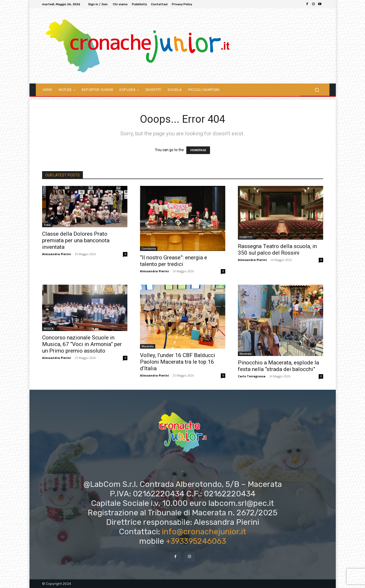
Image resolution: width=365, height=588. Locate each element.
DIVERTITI (246, 237)
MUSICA (49, 329)
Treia (47, 225)
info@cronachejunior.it (204, 532)
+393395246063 (196, 541)
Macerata (148, 346)
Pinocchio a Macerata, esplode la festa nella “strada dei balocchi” (278, 366)
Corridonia (149, 249)
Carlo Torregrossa (252, 376)
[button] (317, 90)
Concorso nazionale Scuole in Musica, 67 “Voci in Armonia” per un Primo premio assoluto (82, 344)
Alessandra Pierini (57, 254)
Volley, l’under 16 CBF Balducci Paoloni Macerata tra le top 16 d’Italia (178, 362)
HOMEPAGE (198, 150)
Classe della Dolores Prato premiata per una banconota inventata (76, 240)
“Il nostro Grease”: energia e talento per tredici (174, 261)
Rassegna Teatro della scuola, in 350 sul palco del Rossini (277, 249)
